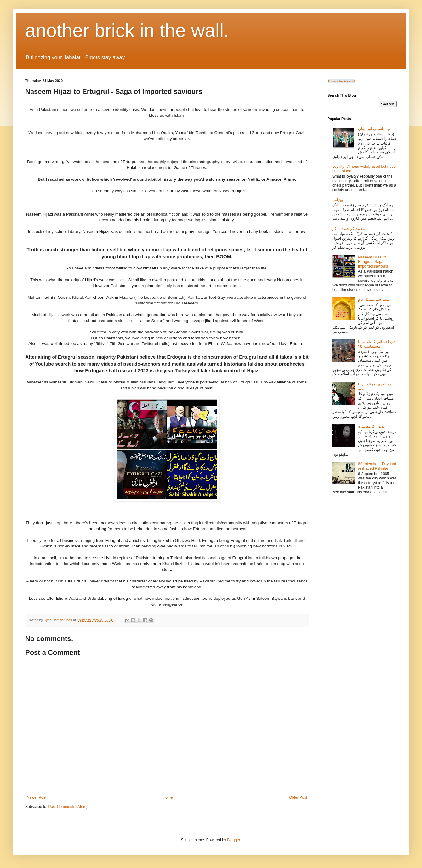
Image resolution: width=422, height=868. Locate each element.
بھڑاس (338, 200)
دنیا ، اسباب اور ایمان (375, 129)
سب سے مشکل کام (374, 299)
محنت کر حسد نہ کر (348, 229)
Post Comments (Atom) (68, 807)
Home (168, 797)
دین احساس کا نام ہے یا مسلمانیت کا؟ (377, 344)
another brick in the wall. (127, 30)
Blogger (234, 840)
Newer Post (37, 797)
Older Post (298, 797)
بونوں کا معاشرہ (371, 426)
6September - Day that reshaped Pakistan (377, 466)
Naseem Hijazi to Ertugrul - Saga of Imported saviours (373, 262)
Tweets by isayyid (341, 81)
